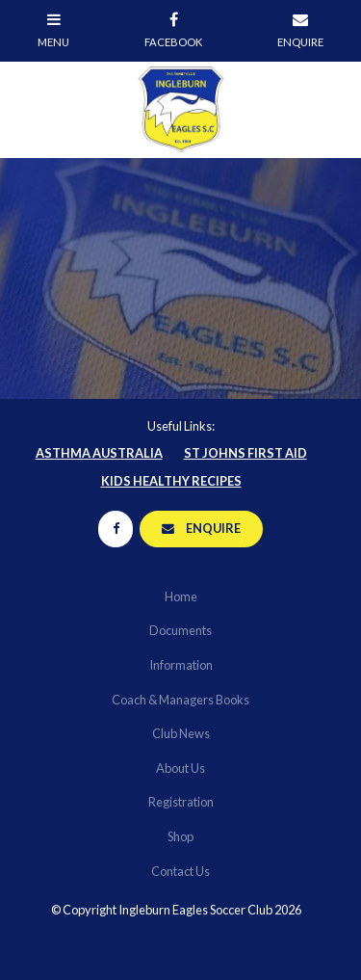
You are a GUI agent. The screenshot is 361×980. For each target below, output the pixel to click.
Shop (180, 836)
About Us (180, 768)
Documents (180, 630)
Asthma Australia (99, 453)
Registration (181, 802)
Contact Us (180, 871)
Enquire (213, 528)
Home (181, 596)
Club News (181, 733)
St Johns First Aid (245, 453)
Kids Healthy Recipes (171, 481)
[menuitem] (180, 597)
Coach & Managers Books (180, 700)
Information (181, 665)
